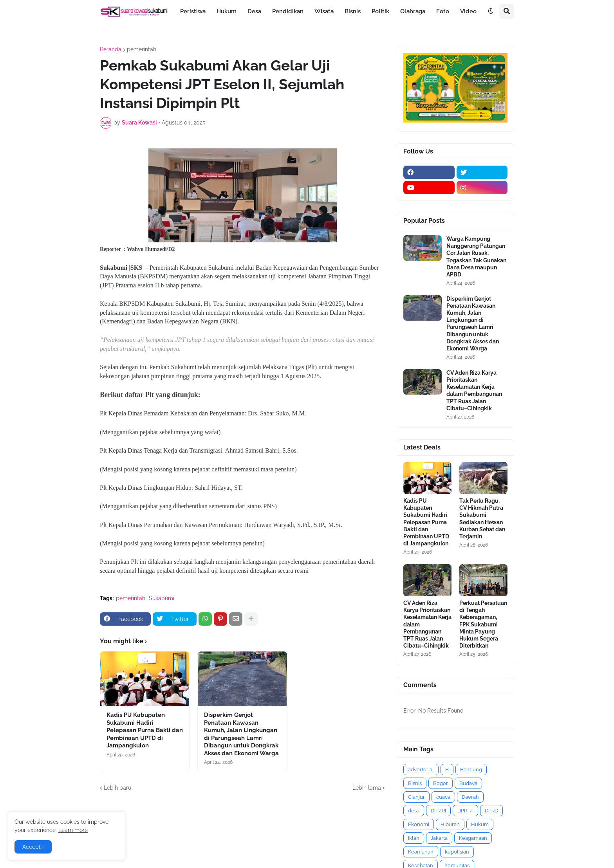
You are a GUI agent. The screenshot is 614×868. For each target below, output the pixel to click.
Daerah (470, 797)
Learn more (73, 830)
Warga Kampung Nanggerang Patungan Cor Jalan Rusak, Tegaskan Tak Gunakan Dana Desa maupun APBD (476, 257)
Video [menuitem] (468, 11)
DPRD (491, 811)
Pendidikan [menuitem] (288, 11)
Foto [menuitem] (443, 11)
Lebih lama (367, 788)
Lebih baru (117, 788)
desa (414, 811)
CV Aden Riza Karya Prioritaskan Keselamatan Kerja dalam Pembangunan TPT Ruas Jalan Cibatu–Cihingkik (474, 391)
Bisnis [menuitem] (353, 11)
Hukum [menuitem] (227, 11)
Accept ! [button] (33, 847)
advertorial (421, 770)
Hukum (480, 824)
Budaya (468, 783)
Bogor (441, 783)
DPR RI (438, 811)
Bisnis (415, 783)
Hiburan (450, 824)
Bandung (471, 770)
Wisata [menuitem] (324, 11)
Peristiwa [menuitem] (193, 11)
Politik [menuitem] (380, 11)
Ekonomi (419, 824)
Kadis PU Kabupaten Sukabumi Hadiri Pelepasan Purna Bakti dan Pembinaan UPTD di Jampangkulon (145, 730)
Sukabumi (162, 598)
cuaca (443, 797)
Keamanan (421, 852)
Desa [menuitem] (254, 11)
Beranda (111, 49)
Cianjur (416, 797)
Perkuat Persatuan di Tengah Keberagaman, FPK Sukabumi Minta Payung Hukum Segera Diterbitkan (483, 624)
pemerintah (142, 49)
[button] (491, 11)
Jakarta (439, 838)
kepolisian (457, 852)
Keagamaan (473, 838)
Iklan (414, 838)
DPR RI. (465, 811)
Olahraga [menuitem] (413, 11)
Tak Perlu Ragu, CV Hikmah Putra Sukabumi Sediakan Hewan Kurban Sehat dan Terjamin (482, 519)
